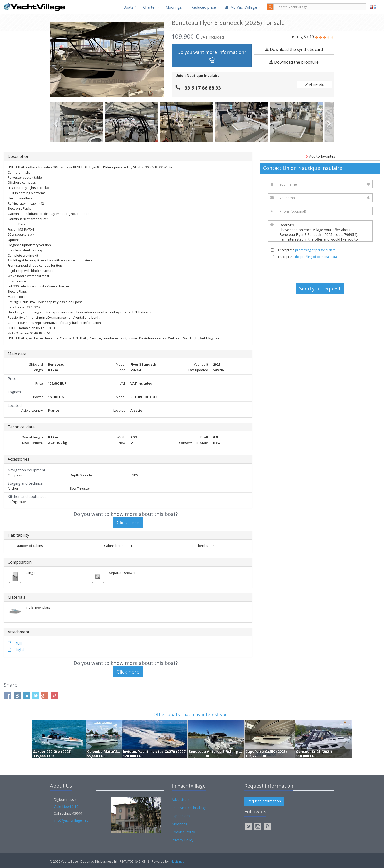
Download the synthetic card (294, 49)
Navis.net (177, 861)
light (16, 650)
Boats (129, 7)
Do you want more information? (212, 56)
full (15, 643)
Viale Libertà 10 (66, 807)
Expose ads (181, 816)
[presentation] (320, 271)
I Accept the (307, 250)
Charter (150, 7)
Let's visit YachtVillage (189, 808)
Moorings (174, 7)
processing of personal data (315, 250)
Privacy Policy (183, 840)
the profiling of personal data (316, 257)
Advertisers (181, 800)
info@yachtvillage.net (71, 820)
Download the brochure (294, 62)
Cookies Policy (183, 832)
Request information (264, 801)
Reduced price (204, 7)
